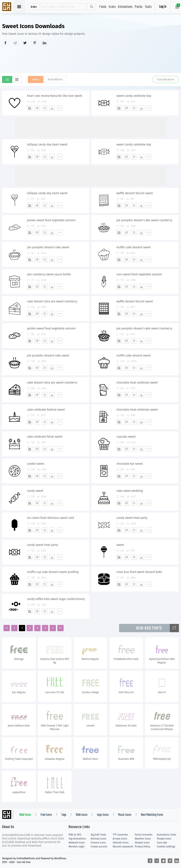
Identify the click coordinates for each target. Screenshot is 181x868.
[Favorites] (45, 108)
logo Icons (103, 815)
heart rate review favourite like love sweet (55, 96)
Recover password (123, 847)
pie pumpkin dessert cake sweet (48, 247)
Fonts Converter (144, 835)
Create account (99, 847)
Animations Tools (167, 835)
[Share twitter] (25, 43)
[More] (60, 108)
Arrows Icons (120, 839)
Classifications (166, 79)
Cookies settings (166, 847)
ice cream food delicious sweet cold (50, 518)
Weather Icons (143, 839)
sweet (120, 545)
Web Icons (82, 815)
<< (7, 628)
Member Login (77, 847)
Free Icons (46, 815)
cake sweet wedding (130, 491)
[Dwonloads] (52, 108)
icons (34, 7)
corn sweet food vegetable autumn (139, 274)
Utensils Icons (121, 843)
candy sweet (35, 491)
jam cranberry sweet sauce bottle (49, 274)
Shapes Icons (142, 843)
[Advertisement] (91, 59)
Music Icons (125, 815)
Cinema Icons (98, 843)
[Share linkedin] (44, 43)
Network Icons (77, 843)
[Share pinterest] (35, 43)
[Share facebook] (5, 43)
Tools (148, 7)
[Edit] (37, 108)
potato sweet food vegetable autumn (51, 220)
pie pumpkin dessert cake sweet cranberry (144, 220)
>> (60, 628)
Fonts (103, 7)
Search (91, 7)
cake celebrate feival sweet (45, 437)
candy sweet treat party (132, 518)
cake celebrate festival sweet (46, 410)
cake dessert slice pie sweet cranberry (52, 301)
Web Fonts (25, 815)
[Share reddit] (15, 43)
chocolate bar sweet (130, 464)
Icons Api (162, 843)
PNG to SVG (75, 835)
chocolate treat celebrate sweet (137, 383)
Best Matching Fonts (152, 815)
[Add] (30, 108)
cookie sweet (36, 464)
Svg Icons (7, 7)
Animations (125, 7)
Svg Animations (77, 839)
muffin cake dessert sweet (134, 247)
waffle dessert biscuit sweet (135, 193)
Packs (139, 7)
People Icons (164, 839)
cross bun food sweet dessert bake (139, 572)
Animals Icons (98, 839)
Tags (64, 815)
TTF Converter (120, 835)
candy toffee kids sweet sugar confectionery (56, 599)
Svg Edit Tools (98, 835)
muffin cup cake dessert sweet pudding (53, 572)
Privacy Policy (143, 847)
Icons (112, 7)
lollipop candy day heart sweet (47, 145)
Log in (163, 7)
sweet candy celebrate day (134, 96)
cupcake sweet (126, 437)
